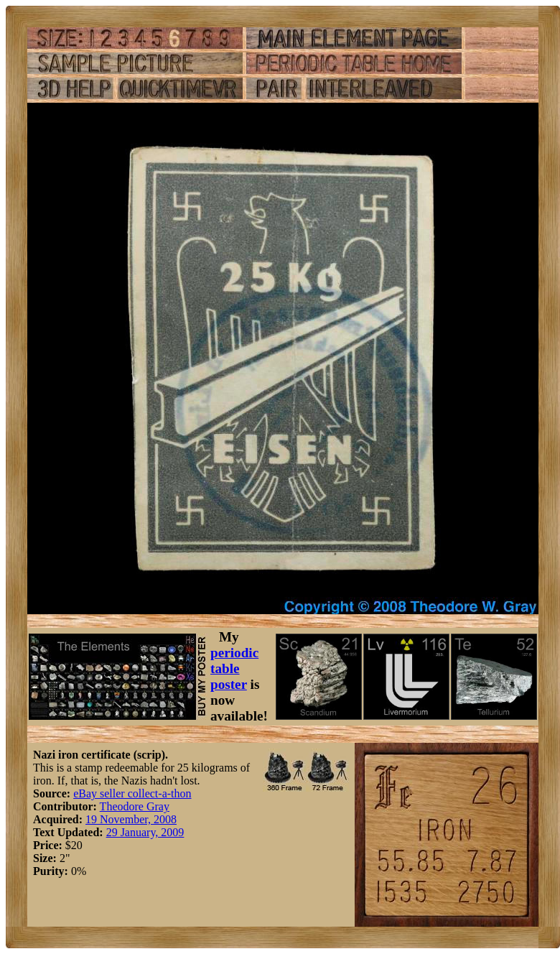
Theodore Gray (135, 806)
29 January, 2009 (145, 832)
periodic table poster (234, 668)
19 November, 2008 (131, 819)
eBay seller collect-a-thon (132, 793)
